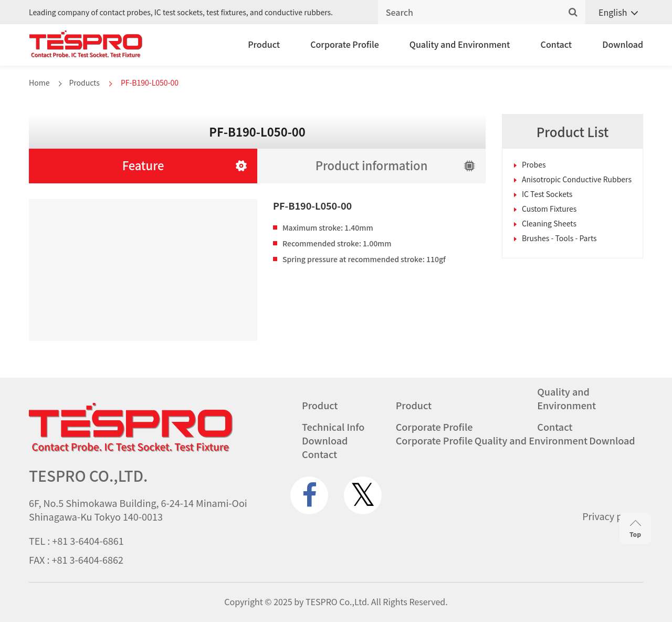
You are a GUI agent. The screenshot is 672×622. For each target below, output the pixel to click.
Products (84, 82)
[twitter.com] (363, 495)
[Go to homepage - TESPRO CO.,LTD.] (131, 449)
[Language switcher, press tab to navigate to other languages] (614, 12)
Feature (143, 165)
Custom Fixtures (549, 209)
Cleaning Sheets (549, 223)
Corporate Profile (345, 44)
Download (623, 44)
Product (264, 44)
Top (635, 529)
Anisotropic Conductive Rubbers (577, 179)
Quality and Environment (460, 44)
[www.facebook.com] (309, 495)
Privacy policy (613, 516)
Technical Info (333, 427)
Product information (372, 165)
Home (39, 82)
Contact (556, 44)
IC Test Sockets (547, 194)
